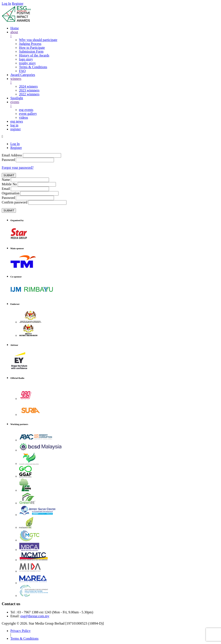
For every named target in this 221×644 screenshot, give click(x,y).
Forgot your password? (18, 168)
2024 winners (28, 86)
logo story (26, 59)
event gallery (28, 114)
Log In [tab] (15, 144)
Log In (6, 4)
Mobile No (9, 184)
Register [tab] (16, 148)
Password (8, 160)
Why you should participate (38, 40)
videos (24, 117)
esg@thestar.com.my (35, 616)
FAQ (22, 71)
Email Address (12, 155)
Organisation (11, 193)
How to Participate (32, 48)
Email (6, 189)
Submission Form (31, 51)
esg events (26, 110)
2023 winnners (29, 90)
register (16, 129)
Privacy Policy (21, 631)
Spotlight (17, 98)
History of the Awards (34, 55)
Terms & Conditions (33, 67)
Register (18, 4)
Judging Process (30, 44)
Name (6, 180)
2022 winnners (29, 94)
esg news (17, 121)
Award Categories (23, 75)
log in (14, 125)
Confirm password (15, 202)
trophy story (27, 63)
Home (15, 28)
